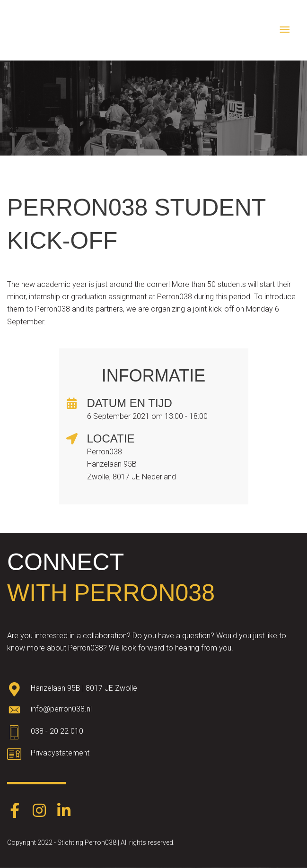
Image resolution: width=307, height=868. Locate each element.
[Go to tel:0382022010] (153, 734)
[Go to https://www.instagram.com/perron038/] (39, 811)
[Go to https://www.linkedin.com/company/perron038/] (64, 811)
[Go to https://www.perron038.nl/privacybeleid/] (153, 755)
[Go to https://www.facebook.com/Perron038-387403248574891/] (15, 811)
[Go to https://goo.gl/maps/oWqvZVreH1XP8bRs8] (153, 690)
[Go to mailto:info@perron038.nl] (153, 712)
